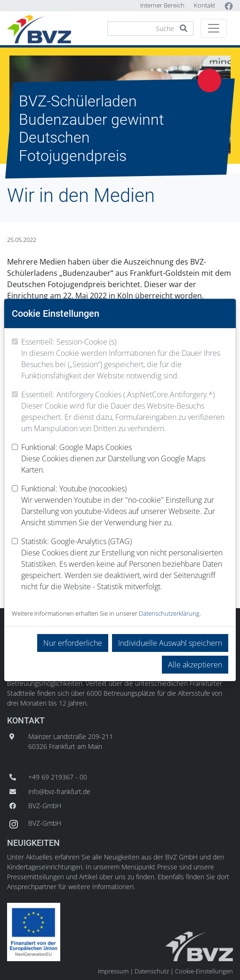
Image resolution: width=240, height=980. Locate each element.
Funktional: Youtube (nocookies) (125, 506)
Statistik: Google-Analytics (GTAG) (125, 564)
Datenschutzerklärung (169, 613)
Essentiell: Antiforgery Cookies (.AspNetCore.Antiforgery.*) (125, 412)
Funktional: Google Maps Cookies (125, 459)
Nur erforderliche (73, 643)
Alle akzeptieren (195, 665)
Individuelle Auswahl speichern (170, 643)
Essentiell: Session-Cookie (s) (125, 359)
